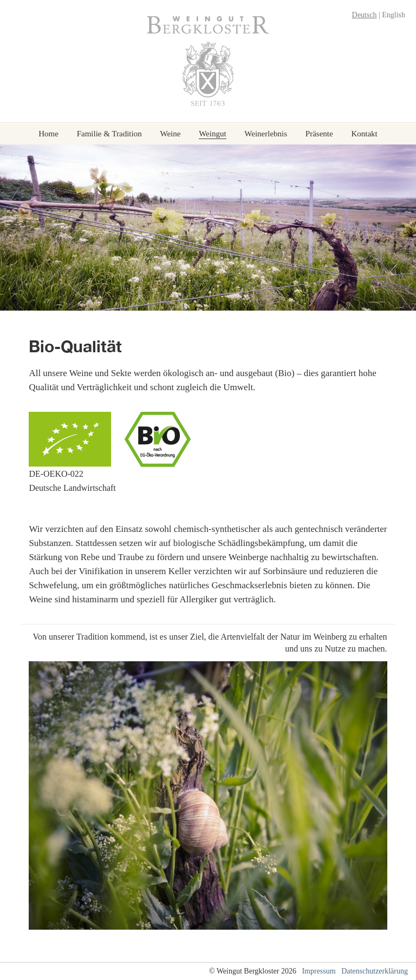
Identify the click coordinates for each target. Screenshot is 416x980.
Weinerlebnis (266, 134)
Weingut (212, 134)
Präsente (319, 134)
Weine (170, 134)
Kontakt (364, 134)
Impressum (318, 971)
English (394, 15)
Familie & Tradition (109, 134)
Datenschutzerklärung (375, 971)
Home (48, 134)
